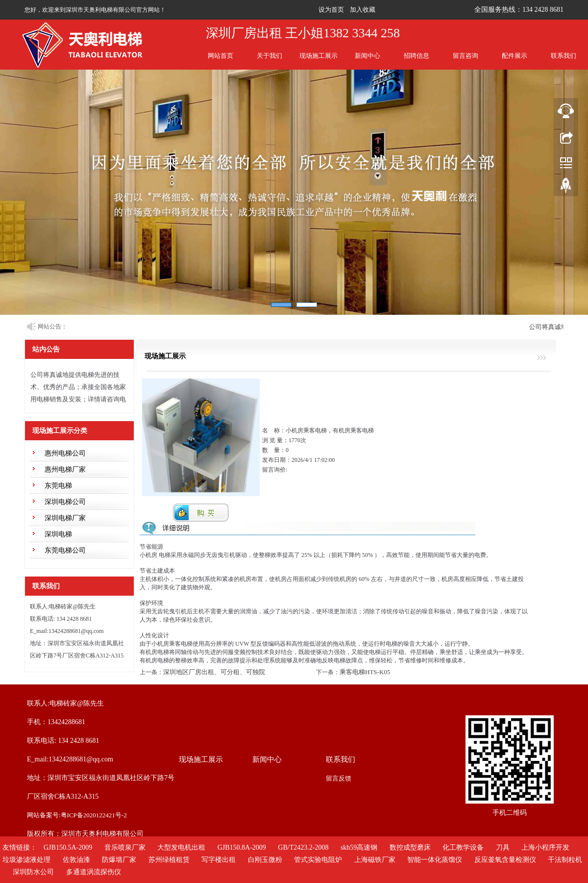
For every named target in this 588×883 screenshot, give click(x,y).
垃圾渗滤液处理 (26, 860)
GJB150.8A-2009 (242, 847)
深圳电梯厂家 (65, 518)
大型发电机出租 (181, 847)
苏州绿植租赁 (169, 860)
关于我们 (269, 56)
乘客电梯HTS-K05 (365, 672)
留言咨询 (465, 56)
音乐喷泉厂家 (125, 847)
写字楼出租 (219, 860)
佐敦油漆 (76, 860)
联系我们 (563, 56)
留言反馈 (339, 778)
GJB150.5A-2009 (68, 847)
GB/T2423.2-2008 (303, 847)
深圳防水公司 (33, 872)
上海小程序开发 (545, 847)
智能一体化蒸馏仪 (435, 860)
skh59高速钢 (359, 847)
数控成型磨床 (410, 847)
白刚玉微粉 (265, 860)
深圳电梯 (58, 534)
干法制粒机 (565, 860)
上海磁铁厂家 (375, 860)
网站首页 (220, 56)
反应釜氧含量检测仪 (505, 860)
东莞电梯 (58, 486)
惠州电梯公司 (65, 453)
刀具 (503, 847)
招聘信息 (416, 56)
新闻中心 (367, 56)
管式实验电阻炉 (318, 860)
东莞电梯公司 (65, 550)
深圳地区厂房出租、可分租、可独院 (214, 672)
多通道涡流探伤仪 (94, 872)
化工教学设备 (463, 847)
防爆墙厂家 (119, 860)
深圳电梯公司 (65, 502)
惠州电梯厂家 (65, 469)
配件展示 (514, 56)
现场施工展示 (318, 56)
